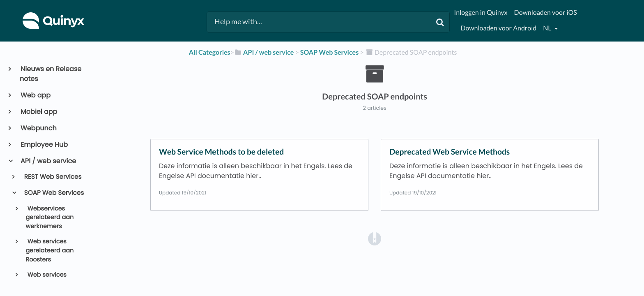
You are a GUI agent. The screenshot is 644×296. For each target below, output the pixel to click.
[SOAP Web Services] (329, 52)
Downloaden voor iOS (546, 13)
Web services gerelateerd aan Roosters (49, 251)
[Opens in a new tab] (375, 239)
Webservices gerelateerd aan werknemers (49, 218)
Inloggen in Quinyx (481, 13)
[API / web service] (264, 52)
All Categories (210, 52)
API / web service (48, 161)
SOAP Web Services (54, 193)
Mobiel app (38, 112)
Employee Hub (44, 145)
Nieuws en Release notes (51, 74)
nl (548, 28)
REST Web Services (52, 177)
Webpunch (38, 128)
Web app (35, 95)
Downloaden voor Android (498, 28)
